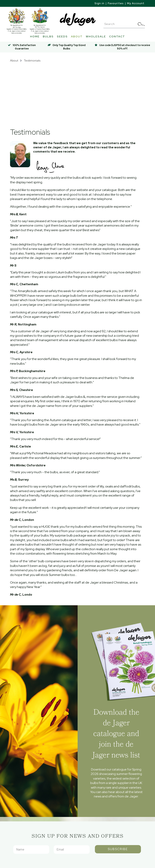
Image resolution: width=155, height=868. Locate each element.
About (77, 36)
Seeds (62, 36)
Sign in (99, 3)
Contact (117, 36)
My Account (136, 3)
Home (35, 36)
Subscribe (118, 849)
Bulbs (48, 36)
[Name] (31, 850)
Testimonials (32, 60)
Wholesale (96, 36)
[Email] (72, 850)
